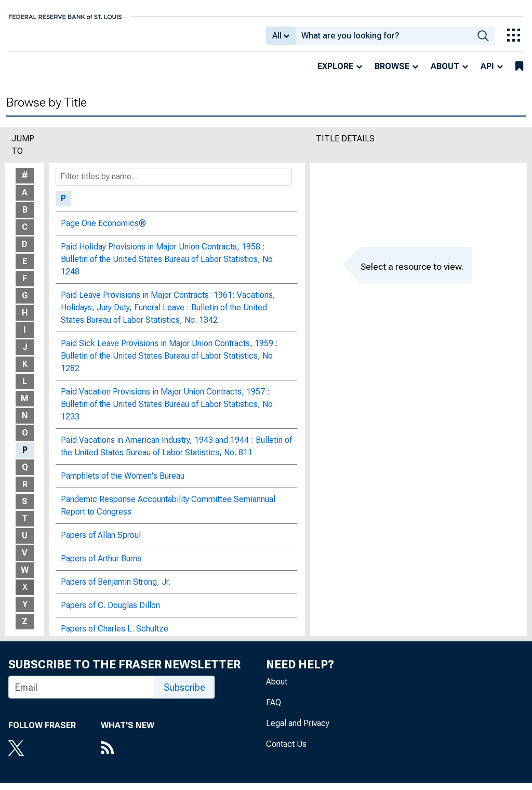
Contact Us (286, 751)
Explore (335, 74)
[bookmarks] (519, 74)
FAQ (274, 710)
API (487, 74)
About (445, 74)
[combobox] (383, 39)
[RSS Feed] (128, 756)
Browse (392, 74)
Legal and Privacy (298, 730)
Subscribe (184, 695)
